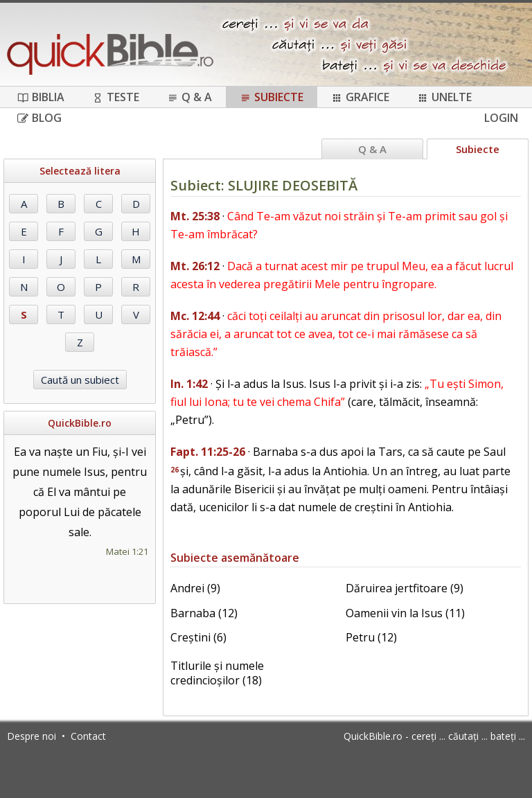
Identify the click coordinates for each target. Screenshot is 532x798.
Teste (116, 97)
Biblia (41, 97)
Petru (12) (371, 637)
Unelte (444, 97)
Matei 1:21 (127, 551)
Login (501, 118)
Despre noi (32, 736)
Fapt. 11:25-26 (208, 452)
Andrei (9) (195, 588)
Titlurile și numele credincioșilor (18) (217, 673)
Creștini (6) (198, 637)
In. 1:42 (189, 384)
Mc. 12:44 (195, 316)
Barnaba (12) (204, 613)
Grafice (360, 97)
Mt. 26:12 (195, 266)
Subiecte (272, 97)
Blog (39, 118)
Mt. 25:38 (195, 216)
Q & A (189, 97)
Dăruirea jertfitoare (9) (405, 588)
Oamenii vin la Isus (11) (405, 613)
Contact (88, 736)
